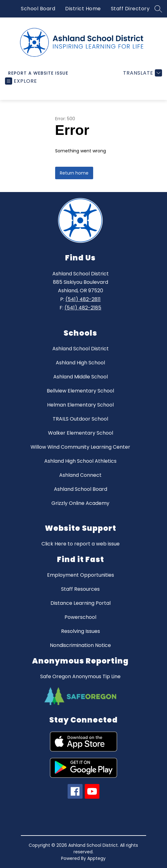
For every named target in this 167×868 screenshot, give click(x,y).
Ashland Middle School (81, 377)
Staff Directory (130, 9)
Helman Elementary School (80, 405)
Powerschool (80, 617)
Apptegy (96, 858)
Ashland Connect (80, 475)
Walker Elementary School (81, 433)
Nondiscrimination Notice (80, 645)
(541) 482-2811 (83, 299)
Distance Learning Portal (81, 603)
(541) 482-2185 (83, 308)
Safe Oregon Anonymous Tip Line (80, 676)
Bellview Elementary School (80, 391)
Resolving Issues (81, 631)
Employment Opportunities (81, 575)
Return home (74, 173)
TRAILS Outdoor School (80, 419)
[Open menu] (21, 81)
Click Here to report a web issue (81, 544)
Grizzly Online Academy (80, 503)
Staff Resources (80, 589)
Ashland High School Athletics (80, 461)
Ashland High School (80, 363)
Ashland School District (81, 349)
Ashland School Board (81, 489)
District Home (83, 9)
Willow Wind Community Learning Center (80, 447)
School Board (38, 9)
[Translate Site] (142, 73)
